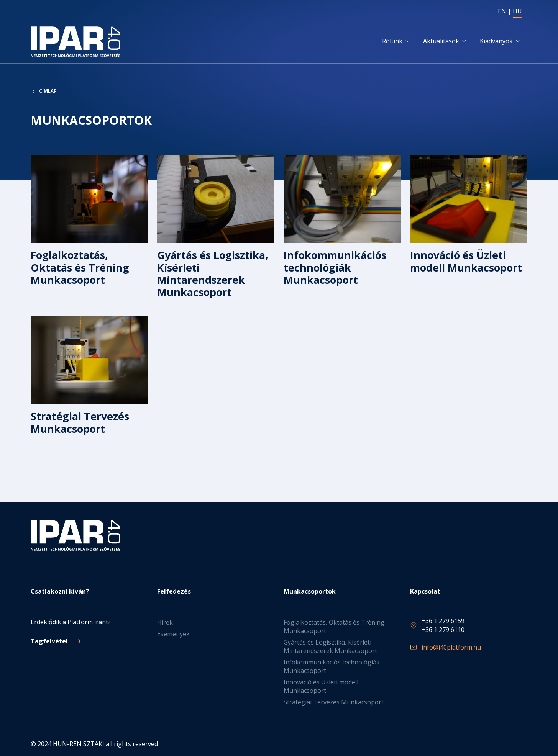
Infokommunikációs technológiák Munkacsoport (332, 666)
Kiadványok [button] (496, 41)
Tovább (89, 231)
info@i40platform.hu (451, 647)
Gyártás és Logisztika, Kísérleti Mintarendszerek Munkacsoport (330, 646)
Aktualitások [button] (441, 41)
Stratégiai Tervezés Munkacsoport (334, 702)
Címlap (48, 91)
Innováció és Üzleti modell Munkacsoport (321, 686)
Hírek (165, 622)
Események (173, 634)
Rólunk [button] (392, 41)
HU (517, 11)
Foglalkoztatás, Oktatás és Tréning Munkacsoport (334, 627)
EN (502, 11)
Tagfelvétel (49, 641)
